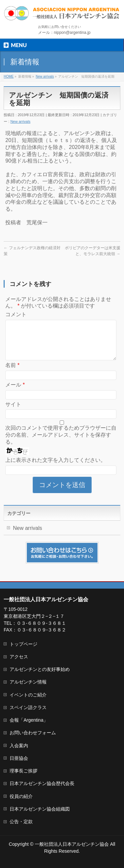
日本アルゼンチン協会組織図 (40, 809)
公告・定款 (21, 822)
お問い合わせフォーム (33, 733)
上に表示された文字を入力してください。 (56, 468)
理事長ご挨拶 (23, 771)
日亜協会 (19, 758)
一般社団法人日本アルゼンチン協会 (72, 844)
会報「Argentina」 (29, 720)
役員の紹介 (21, 796)
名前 (12, 373)
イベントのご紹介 (28, 695)
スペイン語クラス (28, 707)
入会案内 (19, 746)
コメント (16, 314)
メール (15, 393)
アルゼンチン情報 (28, 682)
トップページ (23, 644)
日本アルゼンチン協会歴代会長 (42, 783)
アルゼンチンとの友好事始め (40, 669)
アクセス (19, 657)
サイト (13, 412)
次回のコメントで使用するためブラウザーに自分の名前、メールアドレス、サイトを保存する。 (61, 443)
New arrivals (20, 121)
